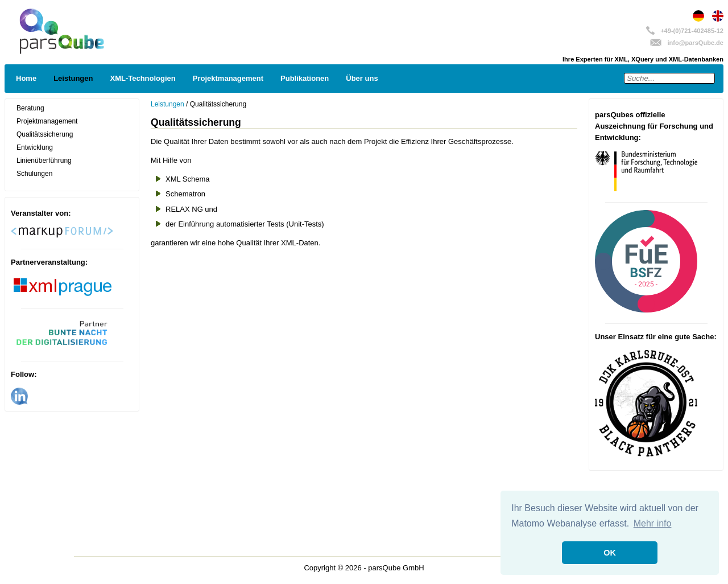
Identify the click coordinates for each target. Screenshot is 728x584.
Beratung (30, 108)
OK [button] (610, 553)
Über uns (362, 78)
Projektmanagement (228, 78)
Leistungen (73, 78)
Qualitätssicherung (45, 134)
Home (26, 78)
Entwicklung (35, 147)
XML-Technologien (142, 78)
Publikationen (305, 78)
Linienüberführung (44, 161)
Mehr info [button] (653, 523)
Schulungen (34, 174)
